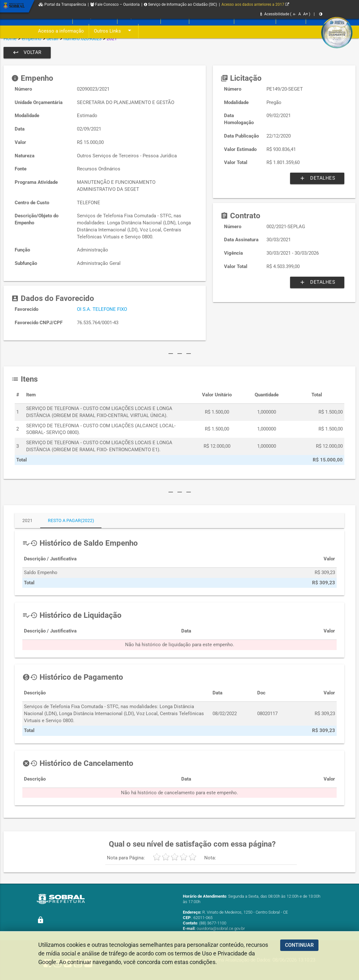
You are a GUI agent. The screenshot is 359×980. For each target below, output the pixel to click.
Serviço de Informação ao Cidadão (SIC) (180, 4)
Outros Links (114, 31)
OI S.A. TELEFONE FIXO (102, 309)
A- (295, 14)
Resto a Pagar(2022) (71, 520)
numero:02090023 (82, 39)
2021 (27, 520)
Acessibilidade (275, 14)
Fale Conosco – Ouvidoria (115, 4)
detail (52, 39)
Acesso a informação (61, 31)
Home (10, 39)
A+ (306, 14)
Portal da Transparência (62, 4)
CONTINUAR (299, 945)
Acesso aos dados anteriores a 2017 (255, 4)
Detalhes (317, 178)
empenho (32, 39)
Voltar (27, 53)
